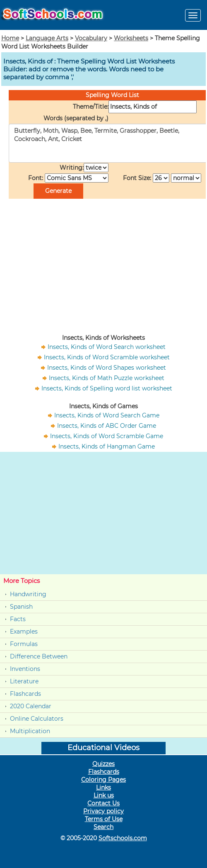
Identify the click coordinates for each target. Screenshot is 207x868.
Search (103, 827)
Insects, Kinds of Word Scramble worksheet (107, 357)
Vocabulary (91, 38)
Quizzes (103, 764)
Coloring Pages (103, 780)
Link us (104, 795)
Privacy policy (103, 811)
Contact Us (103, 803)
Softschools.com (123, 838)
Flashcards (25, 694)
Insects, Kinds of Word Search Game (107, 415)
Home (10, 38)
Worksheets (131, 38)
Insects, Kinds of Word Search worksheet (107, 347)
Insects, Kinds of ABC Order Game (107, 426)
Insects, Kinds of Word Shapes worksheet (107, 368)
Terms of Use (104, 819)
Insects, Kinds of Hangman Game (107, 446)
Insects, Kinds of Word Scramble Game (107, 436)
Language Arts (47, 38)
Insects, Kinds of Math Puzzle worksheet (107, 378)
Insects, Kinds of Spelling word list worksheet (107, 388)
